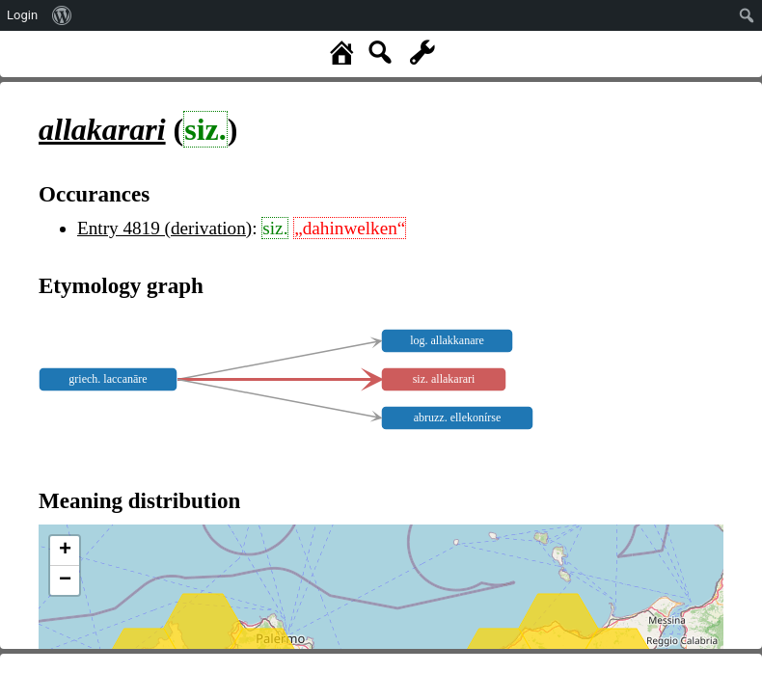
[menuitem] (62, 15)
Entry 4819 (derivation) (164, 228)
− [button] (65, 580)
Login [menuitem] (22, 15)
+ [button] (65, 551)
